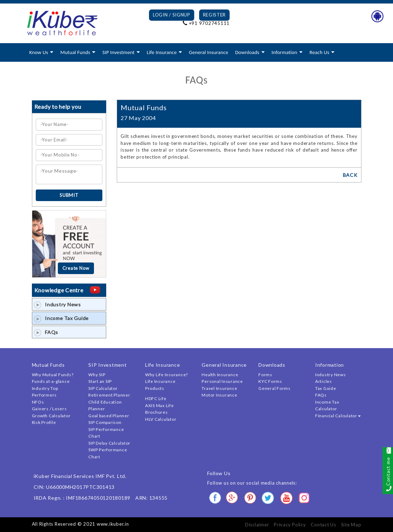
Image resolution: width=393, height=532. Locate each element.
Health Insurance (220, 375)
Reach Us (319, 52)
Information (284, 52)
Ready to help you (58, 107)
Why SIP (97, 375)
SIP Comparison (105, 422)
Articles (324, 381)
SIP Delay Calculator (109, 443)
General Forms (275, 388)
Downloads (247, 52)
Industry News (57, 304)
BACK (350, 175)
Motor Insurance (219, 395)
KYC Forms (270, 381)
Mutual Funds (75, 52)
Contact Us (323, 525)
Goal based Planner (109, 416)
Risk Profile (44, 422)
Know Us (39, 52)
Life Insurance (162, 52)
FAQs (46, 332)
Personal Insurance (222, 381)
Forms (265, 375)
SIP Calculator (103, 388)
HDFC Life (156, 398)
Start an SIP (100, 381)
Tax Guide (326, 388)
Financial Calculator (338, 416)
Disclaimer (257, 525)
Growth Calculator (51, 416)
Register (215, 15)
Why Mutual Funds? (53, 375)
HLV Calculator (161, 419)
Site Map (351, 525)
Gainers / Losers (49, 409)
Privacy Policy (290, 525)
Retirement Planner (109, 395)
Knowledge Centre (59, 290)
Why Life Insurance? (167, 375)
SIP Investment (118, 52)
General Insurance (209, 52)
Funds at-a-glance (51, 381)
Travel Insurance (219, 388)
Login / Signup (172, 15)
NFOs (38, 402)
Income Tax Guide (62, 318)
